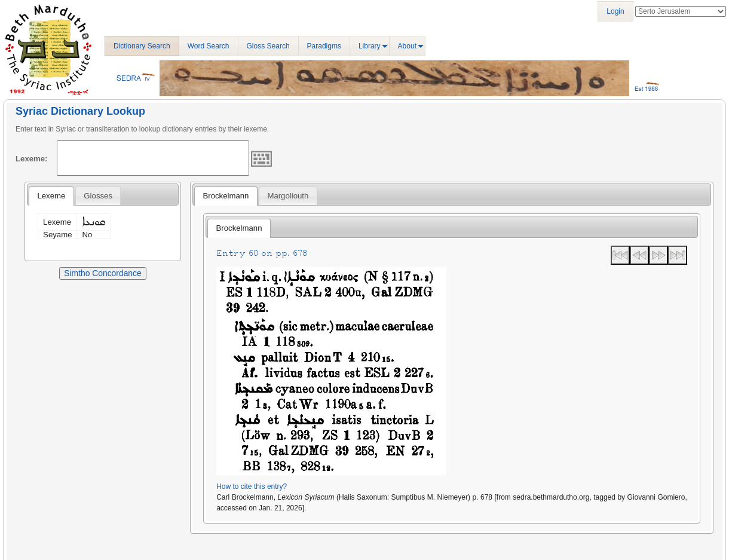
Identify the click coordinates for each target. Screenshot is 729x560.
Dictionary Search (142, 46)
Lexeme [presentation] (51, 196)
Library (370, 46)
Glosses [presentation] (98, 196)
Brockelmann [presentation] (226, 196)
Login (615, 11)
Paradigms (324, 46)
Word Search (209, 46)
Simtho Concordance (102, 273)
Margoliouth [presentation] (288, 196)
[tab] (51, 196)
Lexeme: (32, 159)
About (407, 46)
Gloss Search (268, 46)
